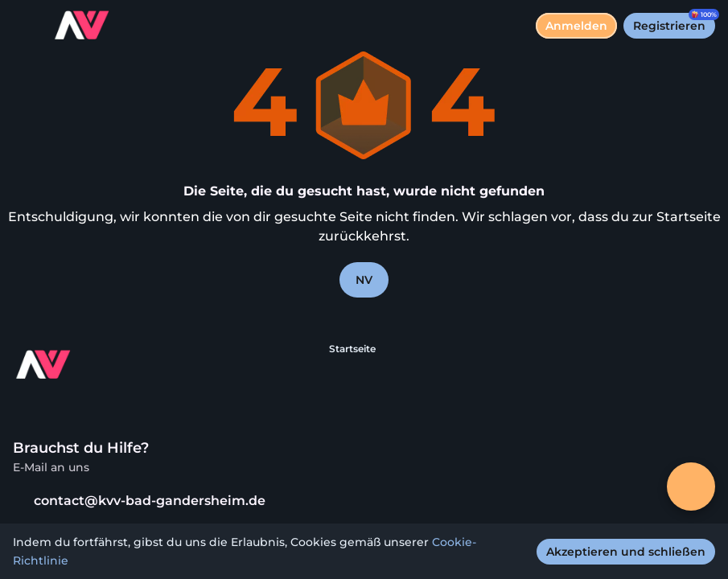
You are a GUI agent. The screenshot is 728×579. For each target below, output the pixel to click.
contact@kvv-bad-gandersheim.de (139, 501)
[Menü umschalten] (26, 26)
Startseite (352, 349)
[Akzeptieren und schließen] (626, 552)
